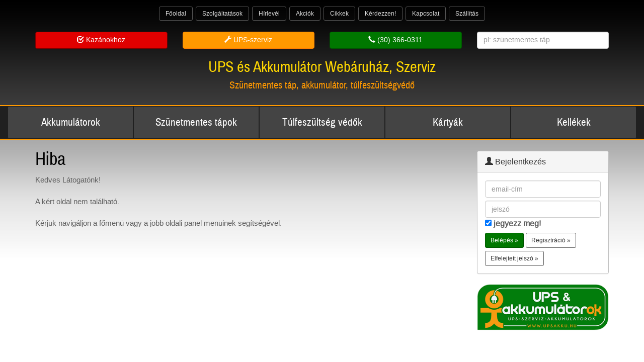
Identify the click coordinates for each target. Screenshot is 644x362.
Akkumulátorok (71, 122)
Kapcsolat (426, 14)
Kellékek (574, 122)
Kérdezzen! (380, 14)
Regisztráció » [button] (551, 240)
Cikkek (339, 14)
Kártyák (448, 122)
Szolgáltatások (222, 14)
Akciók (305, 14)
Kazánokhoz (101, 40)
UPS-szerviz (248, 40)
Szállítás (467, 14)
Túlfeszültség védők (322, 122)
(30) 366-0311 (395, 40)
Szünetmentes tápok (196, 122)
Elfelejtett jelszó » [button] (514, 258)
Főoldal (176, 14)
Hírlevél (269, 14)
